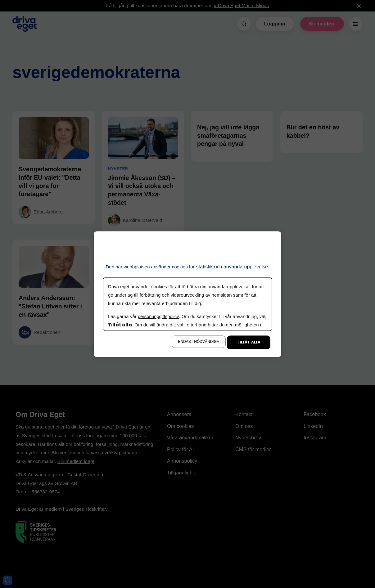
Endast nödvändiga (199, 342)
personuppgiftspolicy (159, 316)
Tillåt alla (249, 342)
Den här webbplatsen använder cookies (147, 267)
